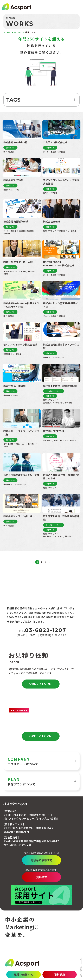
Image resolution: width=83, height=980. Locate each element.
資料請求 (60, 975)
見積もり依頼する (42, 860)
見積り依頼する (23, 975)
